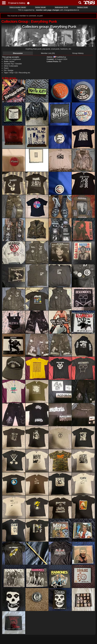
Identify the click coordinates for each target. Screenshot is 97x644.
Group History (78, 53)
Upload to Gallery (18, 3)
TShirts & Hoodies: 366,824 (18, 7)
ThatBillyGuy (60, 57)
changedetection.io (71, 10)
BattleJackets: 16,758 (61, 7)
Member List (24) (48, 53)
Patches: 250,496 (40, 7)
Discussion (18, 53)
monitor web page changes (48, 10)
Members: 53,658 (83, 7)
